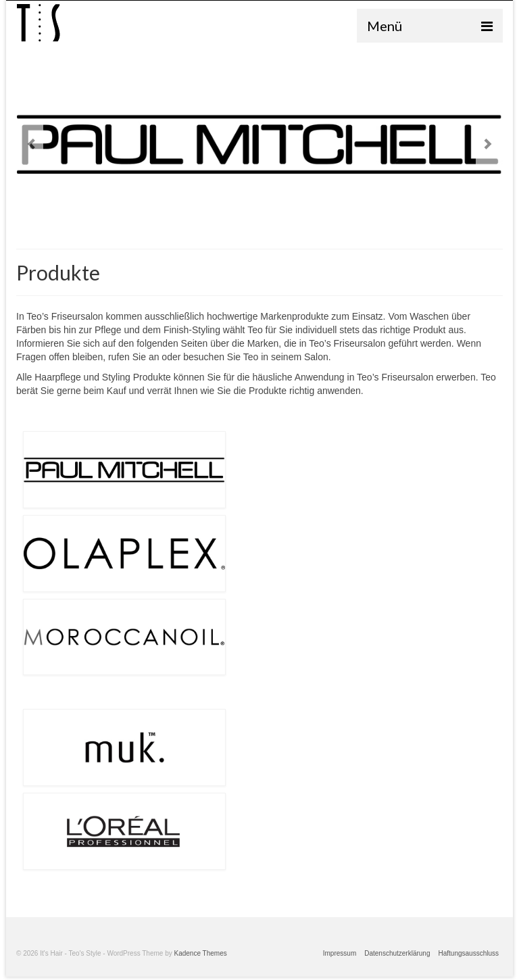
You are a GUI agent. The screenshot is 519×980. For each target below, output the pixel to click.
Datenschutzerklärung (397, 953)
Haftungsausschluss (469, 953)
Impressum (340, 953)
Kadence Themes (201, 953)
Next (488, 144)
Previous (31, 144)
